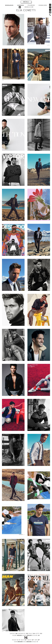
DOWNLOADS (43, 5)
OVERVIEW (21, 5)
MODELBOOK (9, 5)
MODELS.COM (29, 7)
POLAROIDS (31, 5)
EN (50, 5)
